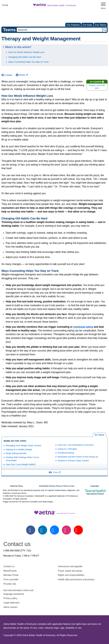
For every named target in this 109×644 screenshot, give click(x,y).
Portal (5, 5)
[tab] (100, 435)
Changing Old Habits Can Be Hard (25, 57)
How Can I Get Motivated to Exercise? (76, 445)
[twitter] (54, 530)
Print (24, 75)
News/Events (10, 571)
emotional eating (83, 327)
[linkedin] (43, 530)
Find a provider (11, 579)
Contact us (9, 566)
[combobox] (59, 30)
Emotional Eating (66, 453)
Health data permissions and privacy (76, 579)
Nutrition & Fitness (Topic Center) (73, 461)
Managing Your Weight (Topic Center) (23, 445)
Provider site (10, 584)
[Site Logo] (54, 5)
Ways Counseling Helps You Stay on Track (29, 62)
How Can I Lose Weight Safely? (21, 464)
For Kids (87, 25)
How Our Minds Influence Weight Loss (26, 52)
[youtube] (78, 530)
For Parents (73, 25)
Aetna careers (11, 607)
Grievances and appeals (70, 566)
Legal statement (12, 603)
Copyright (95, 486)
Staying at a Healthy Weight (19, 449)
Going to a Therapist (67, 449)
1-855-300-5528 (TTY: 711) (17, 551)
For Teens (101, 25)
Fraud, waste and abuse (70, 571)
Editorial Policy (17, 486)
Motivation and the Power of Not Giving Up (78, 457)
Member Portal (11, 575)
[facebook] (31, 530)
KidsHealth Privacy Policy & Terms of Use (57, 486)
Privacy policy (10, 598)
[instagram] (66, 530)
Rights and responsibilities (71, 575)
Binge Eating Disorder (16, 453)
